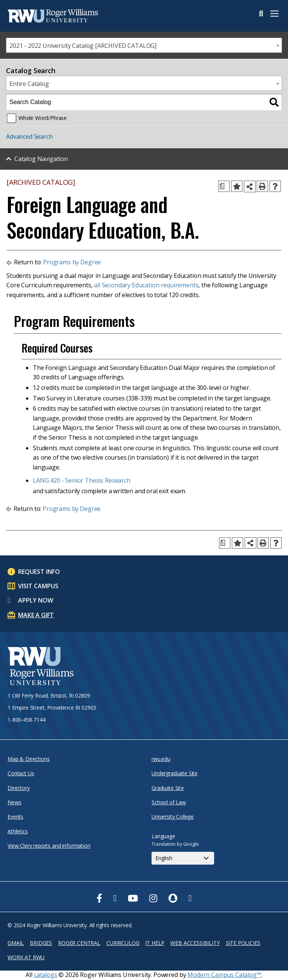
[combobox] (144, 45)
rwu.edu (161, 759)
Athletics (18, 831)
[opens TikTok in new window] (190, 898)
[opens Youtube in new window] (133, 898)
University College (173, 817)
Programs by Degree (72, 262)
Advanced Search (29, 136)
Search (261, 14)
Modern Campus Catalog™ (224, 975)
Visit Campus (38, 586)
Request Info (39, 572)
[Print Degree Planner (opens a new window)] (224, 186)
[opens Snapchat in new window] (173, 898)
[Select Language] (183, 858)
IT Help (155, 943)
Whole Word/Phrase (43, 118)
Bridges (41, 943)
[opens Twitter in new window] (115, 898)
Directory (19, 788)
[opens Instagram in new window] (153, 898)
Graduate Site (168, 788)
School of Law (169, 802)
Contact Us (21, 773)
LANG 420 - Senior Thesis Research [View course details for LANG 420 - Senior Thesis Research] (82, 480)
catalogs (46, 975)
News (14, 802)
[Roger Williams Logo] (45, 16)
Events (15, 817)
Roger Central (79, 943)
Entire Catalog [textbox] (29, 84)
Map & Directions (28, 759)
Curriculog (123, 943)
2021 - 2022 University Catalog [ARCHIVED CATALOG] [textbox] (83, 46)
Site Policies (243, 943)
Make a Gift (36, 615)
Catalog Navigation (41, 159)
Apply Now (36, 600)
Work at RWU (26, 957)
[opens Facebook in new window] (99, 898)
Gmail (16, 943)
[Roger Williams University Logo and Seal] (41, 667)
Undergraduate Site (175, 773)
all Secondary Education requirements (146, 285)
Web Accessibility (195, 943)
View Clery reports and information (49, 846)
